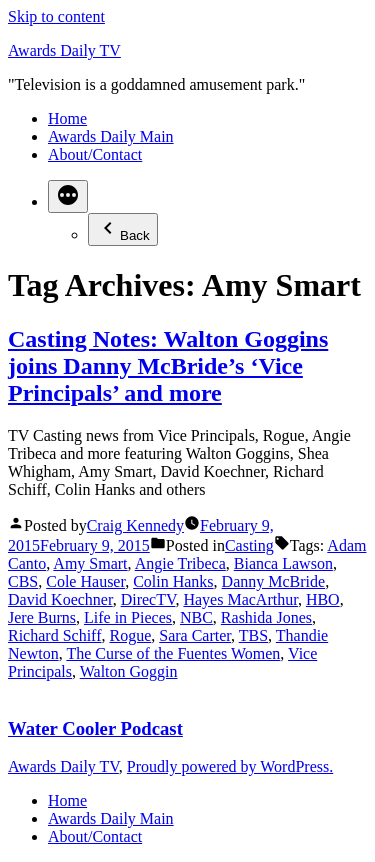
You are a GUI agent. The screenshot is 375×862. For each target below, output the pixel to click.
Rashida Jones (266, 617)
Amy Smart (90, 563)
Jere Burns (42, 617)
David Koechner (60, 599)
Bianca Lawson (283, 563)
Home (67, 118)
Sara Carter (195, 635)
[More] (68, 196)
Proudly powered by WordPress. (230, 766)
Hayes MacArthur (240, 599)
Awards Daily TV (64, 50)
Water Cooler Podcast (95, 728)
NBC (196, 617)
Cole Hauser (85, 581)
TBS (253, 635)
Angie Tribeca (180, 563)
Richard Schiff (54, 635)
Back (123, 229)
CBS (23, 581)
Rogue (130, 635)
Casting (249, 545)
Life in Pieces (128, 617)
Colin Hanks (173, 581)
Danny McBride (274, 581)
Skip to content (56, 16)
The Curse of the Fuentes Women (173, 653)
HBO (323, 599)
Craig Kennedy (135, 525)
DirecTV (148, 599)
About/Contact (95, 154)
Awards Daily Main (111, 136)
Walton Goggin (129, 671)
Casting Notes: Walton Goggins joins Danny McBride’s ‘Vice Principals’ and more (168, 366)
